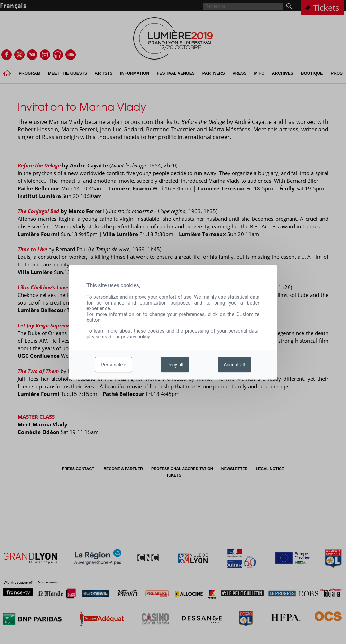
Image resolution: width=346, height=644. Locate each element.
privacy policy (135, 337)
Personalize (114, 365)
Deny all (175, 365)
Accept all (234, 365)
